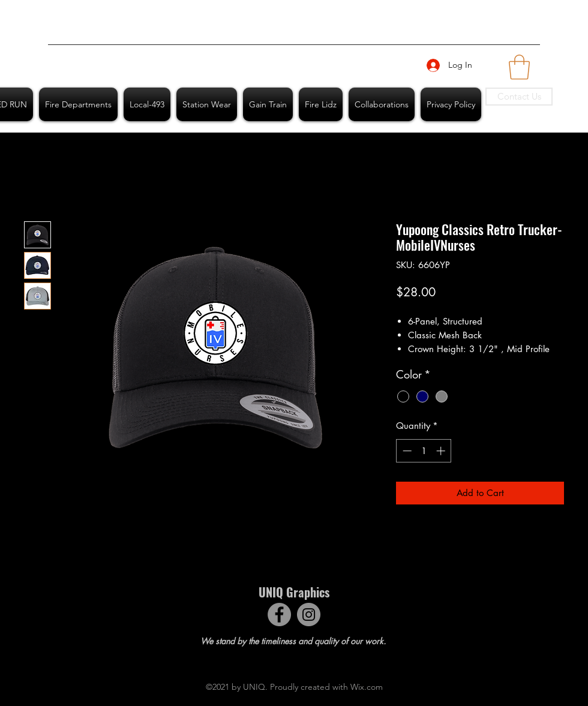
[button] (519, 67)
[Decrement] (406, 451)
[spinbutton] (424, 451)
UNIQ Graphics (294, 592)
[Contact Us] (519, 97)
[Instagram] (309, 615)
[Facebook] (279, 615)
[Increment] (442, 451)
